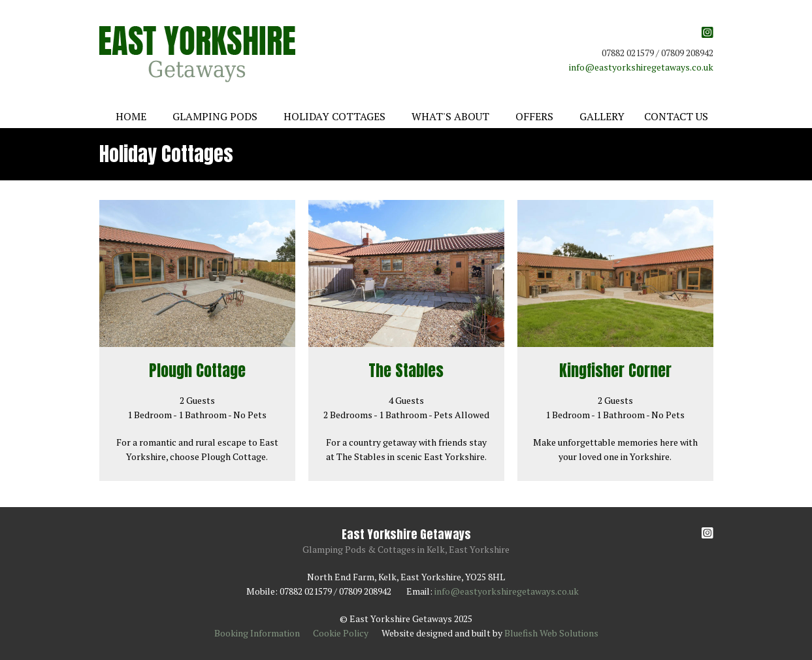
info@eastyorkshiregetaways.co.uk (641, 67)
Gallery (602, 116)
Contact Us (676, 116)
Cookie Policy (341, 633)
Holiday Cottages (334, 116)
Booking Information (257, 633)
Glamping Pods (215, 116)
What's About (450, 116)
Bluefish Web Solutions (551, 633)
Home (131, 116)
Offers (534, 116)
